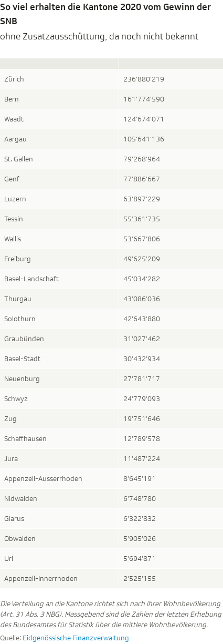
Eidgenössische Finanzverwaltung (76, 638)
